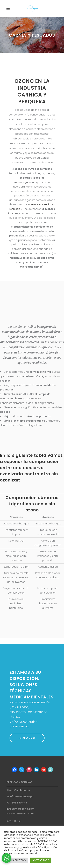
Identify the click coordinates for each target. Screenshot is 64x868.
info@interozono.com (20, 809)
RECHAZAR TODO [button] (16, 860)
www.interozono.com (20, 813)
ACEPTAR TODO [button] (41, 860)
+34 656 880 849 (17, 803)
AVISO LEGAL (14, 821)
